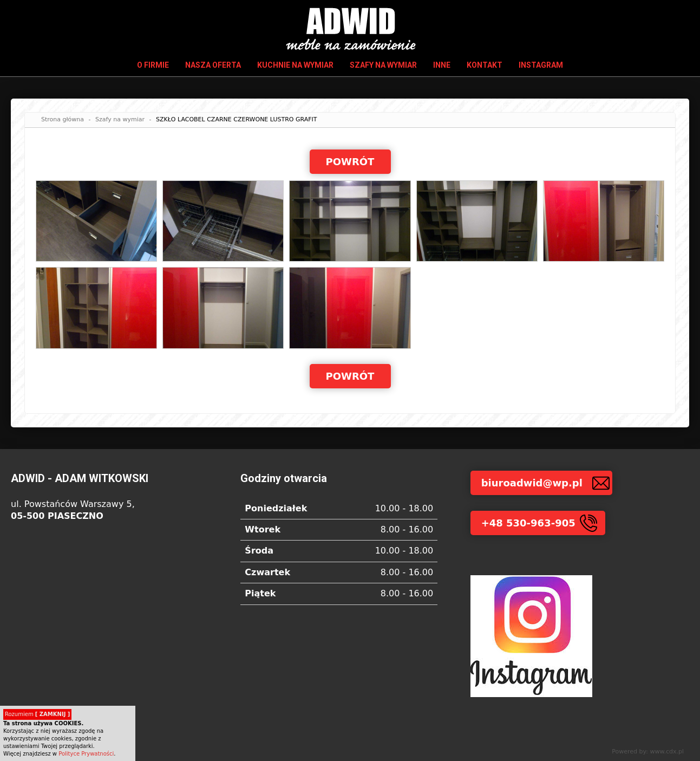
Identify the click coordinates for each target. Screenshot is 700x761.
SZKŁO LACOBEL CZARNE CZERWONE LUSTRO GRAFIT (237, 119)
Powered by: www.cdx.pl (648, 752)
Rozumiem (37, 714)
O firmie (153, 65)
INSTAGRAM (541, 65)
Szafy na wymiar (383, 65)
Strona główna (63, 119)
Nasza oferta (213, 65)
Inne (442, 65)
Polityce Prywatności (86, 754)
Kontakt (485, 65)
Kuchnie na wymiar (295, 65)
